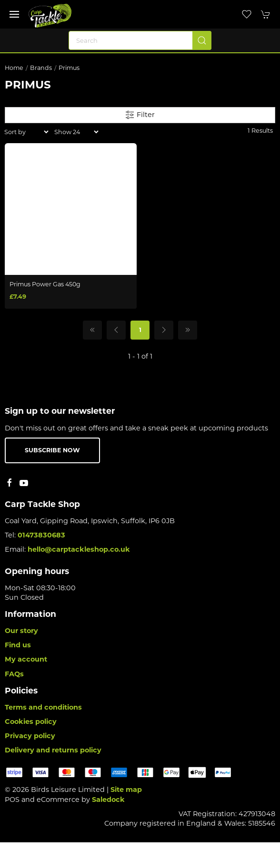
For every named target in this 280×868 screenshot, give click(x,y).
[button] (14, 14)
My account (26, 659)
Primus (69, 68)
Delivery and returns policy (53, 750)
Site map (126, 790)
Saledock (108, 800)
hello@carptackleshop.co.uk (79, 549)
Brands (41, 68)
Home (14, 68)
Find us (18, 645)
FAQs (14, 674)
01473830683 (41, 535)
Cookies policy (31, 722)
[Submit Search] (202, 40)
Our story (21, 631)
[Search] (140, 40)
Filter (140, 115)
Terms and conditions (43, 707)
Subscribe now (52, 450)
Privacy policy (30, 736)
